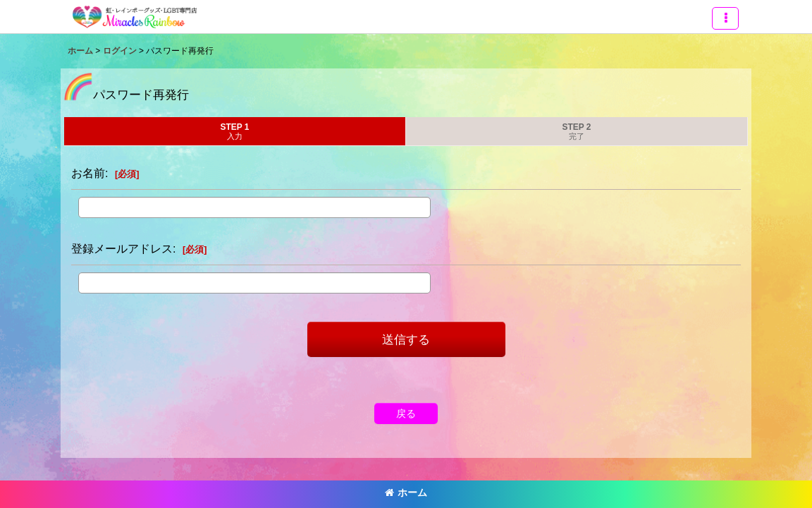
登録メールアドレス (122, 248)
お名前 (88, 173)
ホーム (406, 492)
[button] (725, 18)
